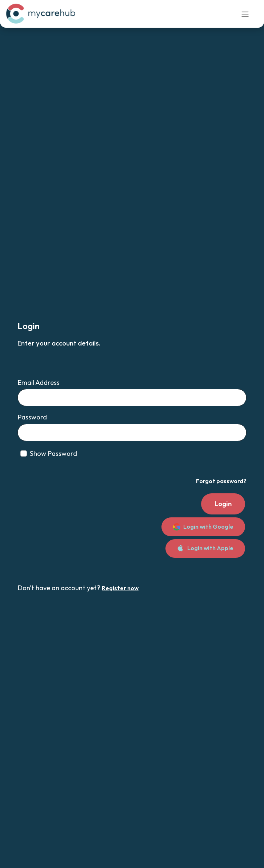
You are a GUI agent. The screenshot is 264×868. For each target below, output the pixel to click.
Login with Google (203, 527)
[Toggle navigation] (245, 14)
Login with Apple (205, 548)
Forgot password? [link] (221, 481)
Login (223, 504)
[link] (42, 14)
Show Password (53, 453)
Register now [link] (120, 588)
